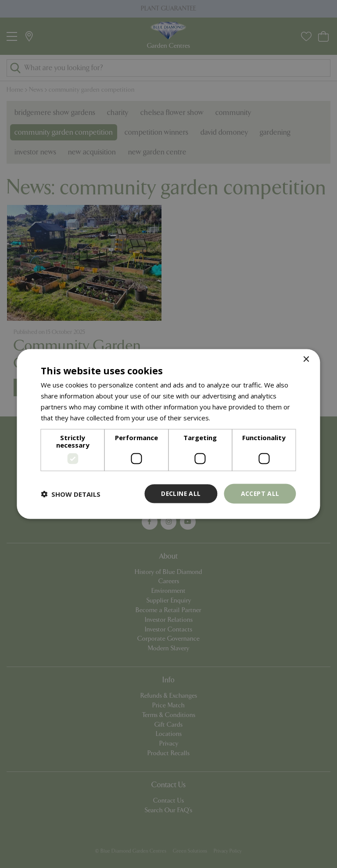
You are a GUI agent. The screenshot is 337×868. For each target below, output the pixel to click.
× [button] (306, 359)
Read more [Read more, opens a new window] (229, 417)
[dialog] (168, 434)
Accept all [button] (260, 493)
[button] (71, 494)
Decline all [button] (180, 493)
